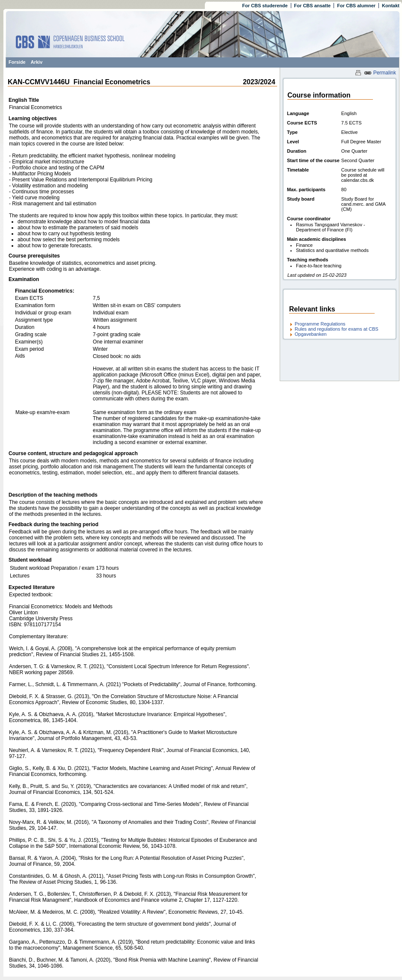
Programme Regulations (320, 324)
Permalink (380, 73)
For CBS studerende (265, 6)
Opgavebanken (311, 334)
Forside (17, 62)
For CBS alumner (356, 6)
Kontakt (391, 6)
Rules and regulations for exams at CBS (337, 329)
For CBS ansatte (313, 6)
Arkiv (37, 62)
